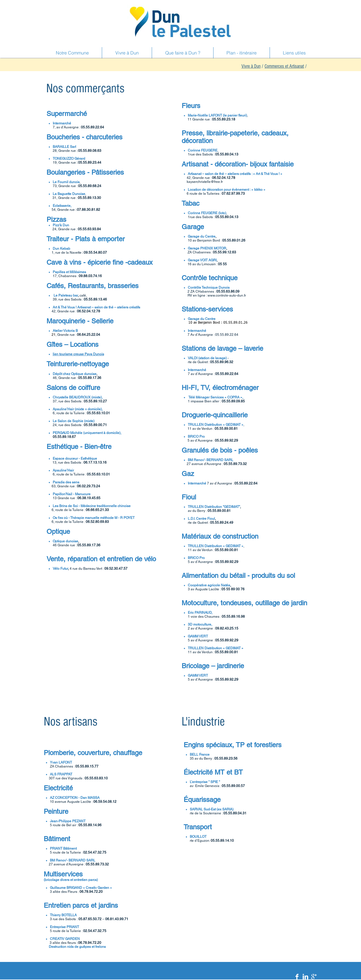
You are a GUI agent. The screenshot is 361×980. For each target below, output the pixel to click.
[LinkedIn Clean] (305, 977)
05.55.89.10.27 (95, 401)
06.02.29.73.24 (89, 486)
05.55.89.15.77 (87, 766)
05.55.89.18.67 (64, 437)
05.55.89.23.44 (90, 163)
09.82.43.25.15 (227, 628)
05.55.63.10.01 (98, 413)
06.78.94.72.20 (91, 892)
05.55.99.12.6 (224, 252)
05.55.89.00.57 (233, 786)
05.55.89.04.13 (227, 154)
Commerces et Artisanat (284, 66)
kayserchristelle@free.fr (205, 182)
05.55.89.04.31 (235, 813)
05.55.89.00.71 (95, 425)
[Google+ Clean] (314, 977)
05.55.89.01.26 (234, 240)
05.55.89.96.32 (222, 362)
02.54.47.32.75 (95, 852)
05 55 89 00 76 (233, 589)
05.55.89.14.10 (222, 841)
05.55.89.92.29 (226, 440)
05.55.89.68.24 (90, 186)
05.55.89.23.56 (226, 758)
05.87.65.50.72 (90, 919)
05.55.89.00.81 (226, 429)
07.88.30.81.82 (89, 210)
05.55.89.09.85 (233, 401)
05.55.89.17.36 (90, 378)
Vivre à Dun (251, 66)
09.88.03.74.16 (91, 276)
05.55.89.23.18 (224, 119)
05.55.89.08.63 (90, 151)
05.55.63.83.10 (96, 778)
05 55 (223, 264)
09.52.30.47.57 (116, 569)
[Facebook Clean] (297, 977)
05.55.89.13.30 (89, 198)
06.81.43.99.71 (117, 919)
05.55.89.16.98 (233, 617)
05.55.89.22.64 (93, 127)
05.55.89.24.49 (222, 523)
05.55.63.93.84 (89, 229)
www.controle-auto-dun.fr (227, 295)
